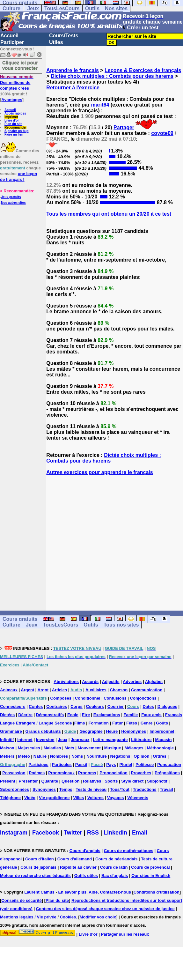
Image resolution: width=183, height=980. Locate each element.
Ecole (73, 715)
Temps (66, 789)
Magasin (163, 740)
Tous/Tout (120, 789)
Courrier (116, 706)
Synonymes (44, 789)
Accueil (9, 36)
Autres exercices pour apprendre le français (99, 472)
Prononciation (113, 773)
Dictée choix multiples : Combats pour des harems (112, 76)
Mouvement (89, 748)
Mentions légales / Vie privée (28, 917)
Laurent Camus (39, 892)
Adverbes (132, 682)
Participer (12, 42)
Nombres (59, 756)
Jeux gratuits (11, 197)
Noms (77, 756)
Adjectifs (111, 682)
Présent (8, 781)
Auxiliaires (96, 690)
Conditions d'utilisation (157, 892)
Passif (81, 765)
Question (70, 781)
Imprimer (11, 117)
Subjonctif (157, 781)
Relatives (92, 781)
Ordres (160, 756)
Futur (117, 723)
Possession (14, 773)
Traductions (145, 789)
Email (140, 833)
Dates (148, 706)
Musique (113, 748)
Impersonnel (162, 731)
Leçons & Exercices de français (143, 70)
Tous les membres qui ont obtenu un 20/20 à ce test (109, 214)
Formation (99, 723)
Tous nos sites (121, 625)
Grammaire (11, 731)
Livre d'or (12, 120)
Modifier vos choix (98, 917)
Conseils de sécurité (21, 900)
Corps (77, 706)
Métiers (7, 756)
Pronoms (87, 773)
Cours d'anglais (85, 851)
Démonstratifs (50, 715)
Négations (120, 756)
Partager (124, 127)
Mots (69, 748)
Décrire (25, 715)
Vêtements (138, 798)
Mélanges (134, 748)
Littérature (141, 740)
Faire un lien (14, 134)
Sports (111, 781)
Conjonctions (143, 698)
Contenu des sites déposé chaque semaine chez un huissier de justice (105, 909)
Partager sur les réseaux (125, 934)
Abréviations (66, 682)
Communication (147, 690)
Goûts (162, 723)
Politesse (145, 765)
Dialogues (167, 706)
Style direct (132, 781)
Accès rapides (15, 113)
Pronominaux (61, 773)
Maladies (52, 748)
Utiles (56, 42)
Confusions (115, 698)
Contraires (57, 706)
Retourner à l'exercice (73, 88)
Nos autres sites (13, 203)
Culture (11, 8)
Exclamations (107, 715)
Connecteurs (13, 706)
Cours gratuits (20, 619)
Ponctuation (169, 765)
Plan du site (13, 124)
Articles (60, 690)
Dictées (7, 715)
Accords (90, 682)
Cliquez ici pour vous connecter (20, 65)
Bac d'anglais (115, 876)
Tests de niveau (91, 789)
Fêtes (132, 723)
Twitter (73, 833)
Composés (61, 698)
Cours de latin (114, 867)
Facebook (46, 833)
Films (80, 723)
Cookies (68, 917)
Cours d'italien (40, 859)
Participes (39, 765)
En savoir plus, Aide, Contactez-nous (95, 892)
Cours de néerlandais (116, 859)
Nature (40, 756)
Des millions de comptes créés (17, 82)
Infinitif (7, 740)
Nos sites (116, 8)
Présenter (28, 781)
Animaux (9, 690)
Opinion (141, 756)
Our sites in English (151, 876)
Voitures (95, 798)
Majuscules (29, 748)
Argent (27, 690)
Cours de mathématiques (129, 851)
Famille (131, 715)
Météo (24, 756)
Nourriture (97, 756)
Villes (78, 798)
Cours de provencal (150, 867)
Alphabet (154, 682)
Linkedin (115, 833)
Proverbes (141, 773)
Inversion (45, 740)
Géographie (91, 731)
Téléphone (10, 798)
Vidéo (30, 798)
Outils (92, 8)
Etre (86, 715)
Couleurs (95, 706)
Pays (111, 765)
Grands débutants (43, 731)
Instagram (14, 833)
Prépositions (167, 773)
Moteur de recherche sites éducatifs (35, 876)
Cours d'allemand (75, 859)
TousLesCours (62, 8)
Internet (25, 740)
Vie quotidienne (54, 798)
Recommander (15, 127)
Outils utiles (86, 876)
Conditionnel (88, 698)
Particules (62, 765)
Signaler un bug (17, 131)
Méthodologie (161, 748)
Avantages (12, 100)
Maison (7, 748)
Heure (112, 731)
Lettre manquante (110, 740)
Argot (43, 690)
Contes (36, 706)
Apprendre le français (73, 70)
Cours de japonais (38, 867)
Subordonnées (15, 789)
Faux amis (151, 715)
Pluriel (126, 765)
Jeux (33, 8)
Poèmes (37, 773)
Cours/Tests (64, 36)
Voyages (116, 798)
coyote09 (162, 133)
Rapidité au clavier (78, 867)
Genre (147, 723)
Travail (166, 789)
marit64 (100, 105)
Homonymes (134, 731)
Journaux (80, 740)
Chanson (119, 690)
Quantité (50, 781)
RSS (93, 833)
